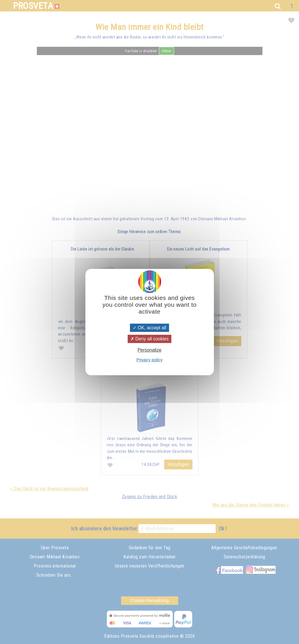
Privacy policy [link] (150, 360)
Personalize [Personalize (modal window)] (150, 350)
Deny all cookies (150, 339)
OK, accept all (149, 328)
